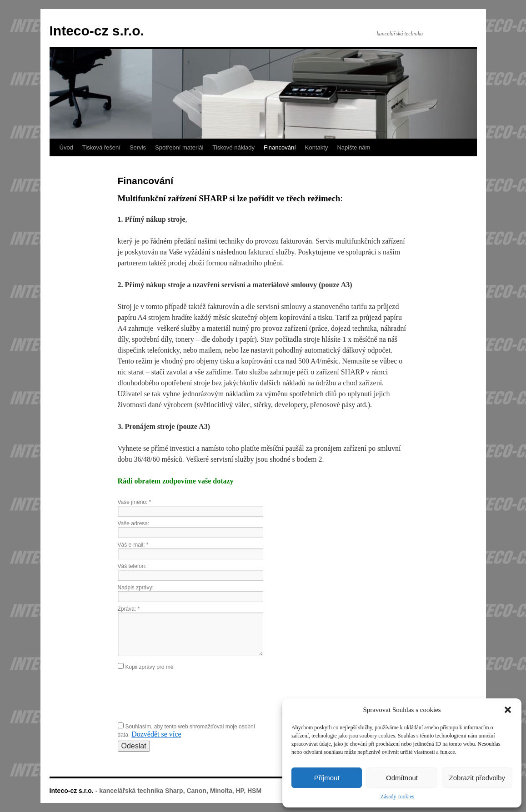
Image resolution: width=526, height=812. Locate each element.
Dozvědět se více (156, 734)
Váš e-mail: (133, 545)
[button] (508, 710)
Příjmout (327, 778)
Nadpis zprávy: (136, 588)
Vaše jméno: (135, 502)
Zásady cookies (397, 797)
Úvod (66, 147)
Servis (138, 147)
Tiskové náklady (233, 147)
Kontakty (317, 147)
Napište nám (353, 147)
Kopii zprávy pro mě (150, 667)
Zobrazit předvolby (477, 778)
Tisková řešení (101, 147)
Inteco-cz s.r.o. (97, 31)
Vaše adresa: (134, 523)
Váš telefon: (132, 566)
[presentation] (187, 695)
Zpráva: (129, 609)
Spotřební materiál (179, 147)
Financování (280, 147)
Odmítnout (402, 778)
